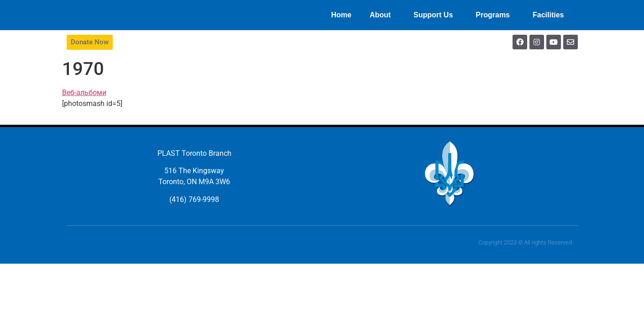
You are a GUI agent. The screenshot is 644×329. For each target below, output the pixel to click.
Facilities (550, 15)
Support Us (435, 15)
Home (341, 15)
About (382, 15)
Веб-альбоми (84, 93)
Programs (495, 15)
